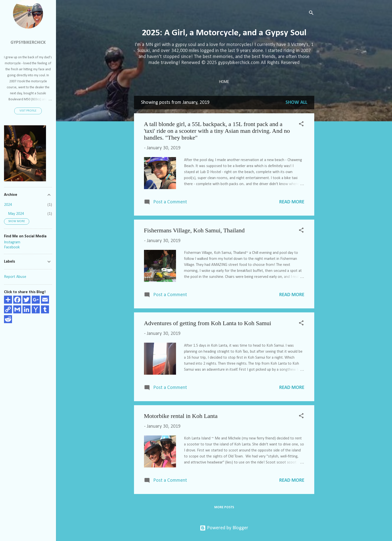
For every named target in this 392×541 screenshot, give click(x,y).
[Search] (311, 14)
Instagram (12, 242)
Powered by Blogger (224, 528)
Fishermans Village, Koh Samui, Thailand (194, 230)
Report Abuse (15, 277)
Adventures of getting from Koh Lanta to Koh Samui (208, 323)
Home (224, 82)
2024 (8, 205)
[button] (301, 125)
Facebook (12, 247)
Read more (292, 202)
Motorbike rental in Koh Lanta (181, 416)
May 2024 (16, 214)
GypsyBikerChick (28, 43)
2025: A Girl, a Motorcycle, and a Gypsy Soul (224, 33)
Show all (296, 103)
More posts (224, 507)
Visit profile (28, 111)
